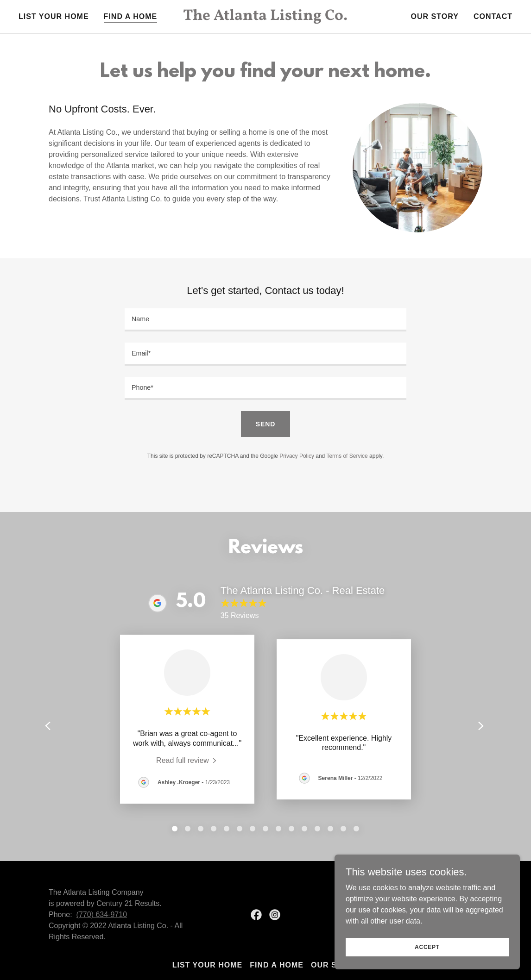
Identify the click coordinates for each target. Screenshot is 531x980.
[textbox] (265, 320)
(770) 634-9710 (102, 914)
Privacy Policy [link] (297, 456)
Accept (427, 947)
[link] (265, 17)
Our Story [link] (435, 16)
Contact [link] (493, 16)
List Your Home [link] (54, 16)
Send (265, 424)
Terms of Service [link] (347, 456)
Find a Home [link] (131, 16)
